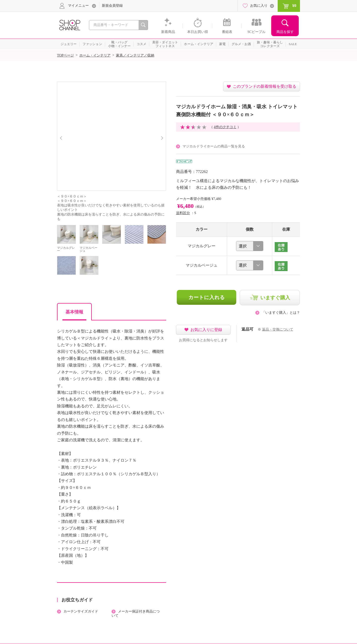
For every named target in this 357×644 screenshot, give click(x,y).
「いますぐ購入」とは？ (281, 313)
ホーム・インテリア (95, 55)
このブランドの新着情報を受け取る (265, 86)
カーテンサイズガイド (81, 611)
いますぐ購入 (275, 298)
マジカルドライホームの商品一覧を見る (214, 146)
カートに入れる (207, 297)
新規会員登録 (112, 6)
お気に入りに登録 (206, 330)
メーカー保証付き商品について (136, 614)
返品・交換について (278, 329)
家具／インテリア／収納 (135, 55)
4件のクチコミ (225, 127)
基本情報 (74, 312)
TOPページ (65, 55)
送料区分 (183, 213)
